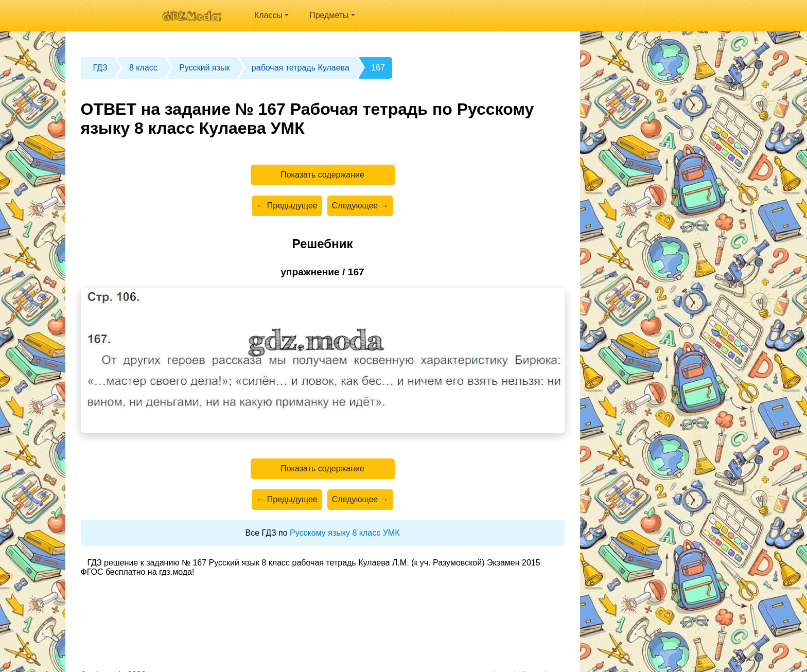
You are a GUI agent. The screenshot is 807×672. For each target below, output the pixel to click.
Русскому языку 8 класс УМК (345, 533)
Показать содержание (322, 175)
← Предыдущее (287, 206)
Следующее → (360, 206)
